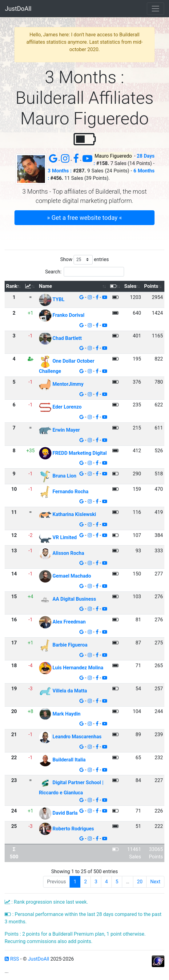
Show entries (84, 260)
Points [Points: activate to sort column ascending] (151, 286)
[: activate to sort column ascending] (30, 286)
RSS (12, 959)
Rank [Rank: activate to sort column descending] (12, 286)
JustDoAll (18, 9)
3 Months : (60, 171)
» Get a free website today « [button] (84, 218)
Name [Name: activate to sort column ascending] (46, 286)
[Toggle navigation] (155, 9)
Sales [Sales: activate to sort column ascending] (131, 286)
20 (140, 882)
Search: (84, 272)
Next (155, 882)
